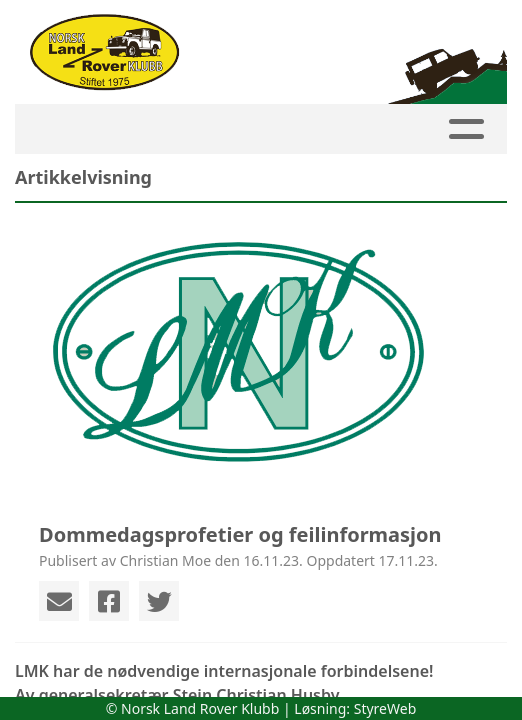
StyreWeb (385, 708)
